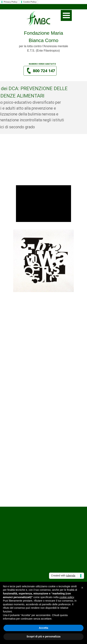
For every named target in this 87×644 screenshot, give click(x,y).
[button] (40, 71)
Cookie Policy (30, 2)
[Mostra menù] (66, 15)
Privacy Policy (11, 2)
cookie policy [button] (67, 597)
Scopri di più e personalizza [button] (43, 636)
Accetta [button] (44, 628)
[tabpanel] (43, 41)
